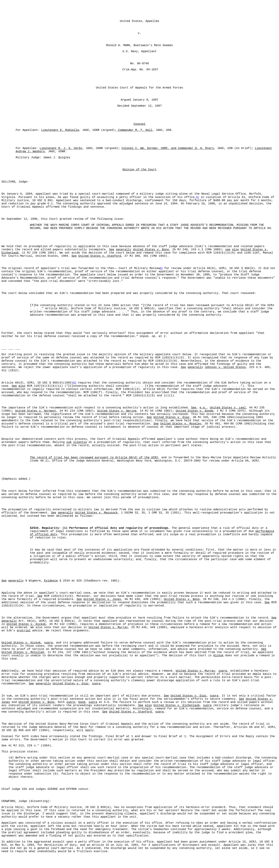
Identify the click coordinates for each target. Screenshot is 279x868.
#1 (198, 197)
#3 (75, 383)
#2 (161, 268)
